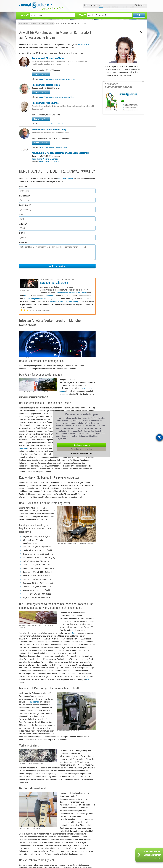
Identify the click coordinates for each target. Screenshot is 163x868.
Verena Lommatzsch (52, 159)
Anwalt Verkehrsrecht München (42, 23)
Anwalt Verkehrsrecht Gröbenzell (53, 148)
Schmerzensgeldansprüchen (36, 299)
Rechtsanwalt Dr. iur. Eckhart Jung (49, 130)
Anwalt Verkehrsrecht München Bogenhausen (57, 79)
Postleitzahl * (25, 205)
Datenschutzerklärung (86, 454)
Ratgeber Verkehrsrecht (54, 283)
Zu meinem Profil (41, 74)
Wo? (82, 15)
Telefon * (23, 224)
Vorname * (24, 186)
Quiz (130, 6)
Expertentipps (112, 6)
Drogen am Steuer (79, 293)
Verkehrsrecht (83, 44)
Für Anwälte (140, 6)
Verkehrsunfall (49, 296)
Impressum (74, 454)
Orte (101, 6)
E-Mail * (23, 233)
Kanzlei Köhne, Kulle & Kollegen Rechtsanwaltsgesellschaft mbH (63, 106)
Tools (123, 6)
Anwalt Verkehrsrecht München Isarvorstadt (57, 97)
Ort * (21, 214)
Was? (24, 15)
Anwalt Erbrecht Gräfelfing (51, 124)
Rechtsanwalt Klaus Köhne (45, 103)
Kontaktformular (123, 72)
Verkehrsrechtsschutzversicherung (64, 301)
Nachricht (24, 242)
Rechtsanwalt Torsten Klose (46, 85)
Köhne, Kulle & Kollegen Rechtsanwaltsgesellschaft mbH (60, 153)
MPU (26, 296)
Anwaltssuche (24, 23)
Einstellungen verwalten (81, 449)
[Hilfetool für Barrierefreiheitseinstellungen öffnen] (160, 437)
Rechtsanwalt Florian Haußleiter (48, 58)
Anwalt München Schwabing (49, 161)
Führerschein (34, 702)
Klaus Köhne (37, 159)
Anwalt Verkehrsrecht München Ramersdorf (71, 23)
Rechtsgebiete (91, 6)
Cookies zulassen (82, 445)
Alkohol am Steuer (63, 293)
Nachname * (25, 196)
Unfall (74, 633)
